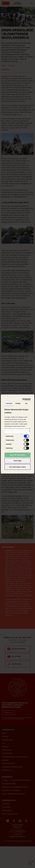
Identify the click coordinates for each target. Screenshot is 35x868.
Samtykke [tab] (9, 403)
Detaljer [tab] (18, 403)
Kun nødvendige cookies (18, 467)
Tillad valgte (17, 461)
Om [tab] (26, 403)
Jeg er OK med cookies (18, 455)
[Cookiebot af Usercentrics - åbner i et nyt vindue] (23, 400)
